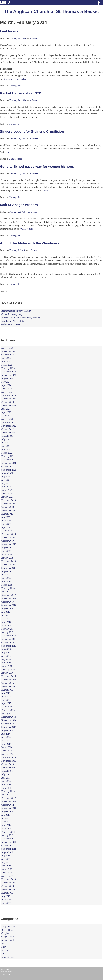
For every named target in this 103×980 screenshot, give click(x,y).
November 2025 (9, 351)
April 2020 (6, 527)
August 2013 (7, 771)
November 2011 (9, 842)
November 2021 (9, 463)
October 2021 (8, 466)
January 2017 (7, 632)
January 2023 (7, 419)
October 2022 (8, 429)
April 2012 (6, 825)
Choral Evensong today (12, 314)
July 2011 (6, 856)
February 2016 (8, 669)
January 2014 (7, 754)
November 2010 (9, 883)
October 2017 (8, 602)
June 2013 (6, 778)
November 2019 (9, 537)
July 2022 (6, 439)
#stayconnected (8, 926)
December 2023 (9, 395)
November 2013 (9, 761)
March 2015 (7, 707)
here (7, 152)
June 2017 (6, 615)
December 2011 (9, 839)
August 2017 (7, 609)
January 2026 (7, 348)
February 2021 (8, 493)
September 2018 (9, 568)
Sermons (5, 950)
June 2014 (6, 737)
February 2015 (8, 710)
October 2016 (8, 642)
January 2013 (7, 795)
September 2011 (9, 849)
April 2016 (6, 663)
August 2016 (7, 649)
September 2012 (9, 808)
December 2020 (9, 500)
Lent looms (9, 31)
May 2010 (6, 903)
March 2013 (7, 788)
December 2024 (9, 372)
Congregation (8, 937)
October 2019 (8, 541)
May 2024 (6, 382)
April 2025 (6, 361)
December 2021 (9, 460)
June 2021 (6, 480)
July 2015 (6, 693)
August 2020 (7, 514)
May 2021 (6, 483)
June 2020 (6, 521)
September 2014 (9, 727)
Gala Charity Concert (11, 324)
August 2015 (7, 690)
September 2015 (9, 686)
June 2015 (6, 697)
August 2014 (7, 730)
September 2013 (9, 768)
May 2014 (6, 740)
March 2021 (7, 490)
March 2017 (7, 625)
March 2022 (7, 453)
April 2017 (6, 622)
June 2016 (6, 656)
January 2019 (7, 558)
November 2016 (9, 639)
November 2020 (9, 504)
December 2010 (9, 879)
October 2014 (8, 724)
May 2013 (6, 781)
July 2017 (6, 612)
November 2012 (9, 801)
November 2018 (9, 565)
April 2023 (6, 412)
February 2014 (8, 751)
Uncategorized (15, 86)
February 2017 (8, 629)
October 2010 (8, 886)
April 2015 (6, 703)
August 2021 (7, 473)
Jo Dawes (34, 38)
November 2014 (9, 720)
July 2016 (6, 653)
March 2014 (7, 747)
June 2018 (6, 575)
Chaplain (6, 933)
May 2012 (6, 822)
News (4, 947)
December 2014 (9, 717)
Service (5, 954)
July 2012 (6, 815)
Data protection (6, 972)
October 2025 (8, 355)
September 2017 (9, 605)
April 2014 (6, 744)
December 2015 (9, 676)
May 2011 (6, 862)
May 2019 (6, 551)
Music (4, 943)
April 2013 (6, 784)
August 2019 (7, 548)
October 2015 (8, 683)
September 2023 (9, 405)
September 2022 (9, 433)
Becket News (7, 930)
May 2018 (6, 578)
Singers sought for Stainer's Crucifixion (32, 131)
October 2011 (8, 845)
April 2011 (6, 866)
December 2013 (9, 757)
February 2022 (8, 456)
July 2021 (6, 477)
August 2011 (7, 852)
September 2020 (9, 510)
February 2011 (8, 872)
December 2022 (9, 422)
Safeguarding (6, 974)
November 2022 (9, 426)
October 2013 (8, 764)
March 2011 (7, 869)
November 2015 (9, 680)
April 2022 (6, 449)
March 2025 (7, 365)
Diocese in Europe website (15, 79)
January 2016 (7, 673)
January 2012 (7, 835)
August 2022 (7, 436)
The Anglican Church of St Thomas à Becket (52, 11)
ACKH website (27, 229)
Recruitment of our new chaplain (16, 311)
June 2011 (6, 859)
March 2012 (7, 828)
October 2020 (8, 507)
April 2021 (6, 487)
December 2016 (9, 636)
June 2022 (6, 443)
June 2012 (6, 818)
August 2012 (7, 812)
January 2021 (7, 497)
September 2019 (9, 544)
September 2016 (9, 646)
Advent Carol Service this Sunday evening (21, 318)
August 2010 (7, 893)
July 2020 (6, 517)
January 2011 (7, 876)
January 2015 (7, 713)
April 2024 (6, 385)
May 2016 (6, 659)
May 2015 (6, 700)
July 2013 (6, 774)
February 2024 (8, 389)
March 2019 (7, 554)
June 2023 (6, 409)
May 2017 (6, 619)
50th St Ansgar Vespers (19, 205)
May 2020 (6, 524)
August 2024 (7, 378)
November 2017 (9, 598)
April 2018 (6, 581)
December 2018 (9, 561)
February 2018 (8, 588)
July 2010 (6, 896)
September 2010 (9, 889)
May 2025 (6, 358)
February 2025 (8, 368)
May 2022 (6, 446)
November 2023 (9, 399)
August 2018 (7, 571)
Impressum (5, 969)
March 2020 (7, 531)
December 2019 (9, 534)
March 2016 (7, 666)
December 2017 (9, 595)
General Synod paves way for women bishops (37, 166)
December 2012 (9, 798)
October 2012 (8, 805)
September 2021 (9, 470)
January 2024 (7, 392)
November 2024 (9, 375)
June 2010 (6, 900)
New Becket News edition (13, 321)
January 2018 (7, 592)
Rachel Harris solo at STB (21, 93)
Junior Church (8, 940)
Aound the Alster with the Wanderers (30, 243)
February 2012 (8, 832)
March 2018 (7, 585)
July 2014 (6, 734)
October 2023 (8, 402)
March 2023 (7, 416)
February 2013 (8, 791)
